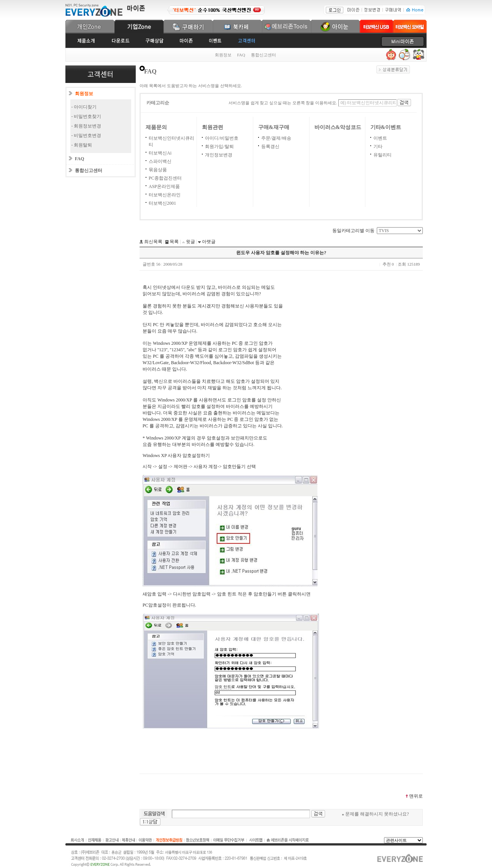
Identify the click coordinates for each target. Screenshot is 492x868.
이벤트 (380, 138)
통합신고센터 (263, 55)
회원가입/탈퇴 (219, 147)
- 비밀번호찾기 (86, 116)
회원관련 (213, 127)
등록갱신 (270, 147)
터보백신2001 (162, 203)
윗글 (190, 242)
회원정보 (223, 55)
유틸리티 (382, 155)
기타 (378, 147)
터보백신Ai (160, 153)
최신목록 (153, 242)
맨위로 (414, 796)
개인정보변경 (219, 155)
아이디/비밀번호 (221, 138)
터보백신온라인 (165, 195)
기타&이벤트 (386, 127)
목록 (174, 242)
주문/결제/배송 (276, 138)
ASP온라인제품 (164, 186)
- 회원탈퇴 (82, 145)
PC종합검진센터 (165, 178)
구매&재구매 (274, 127)
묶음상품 (158, 170)
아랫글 (208, 242)
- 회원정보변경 (86, 126)
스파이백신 (160, 161)
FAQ (241, 55)
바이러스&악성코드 (338, 127)
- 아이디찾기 (84, 107)
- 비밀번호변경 (86, 135)
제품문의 (156, 127)
